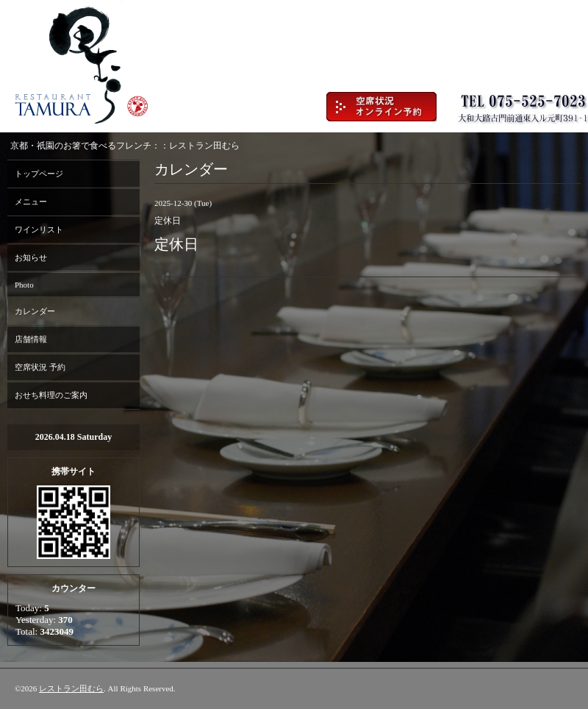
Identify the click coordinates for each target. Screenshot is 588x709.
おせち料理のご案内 (51, 395)
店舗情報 (31, 339)
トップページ (39, 174)
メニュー (31, 202)
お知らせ (31, 257)
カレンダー (35, 311)
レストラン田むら (71, 688)
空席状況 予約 (40, 367)
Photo (24, 285)
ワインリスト (39, 229)
